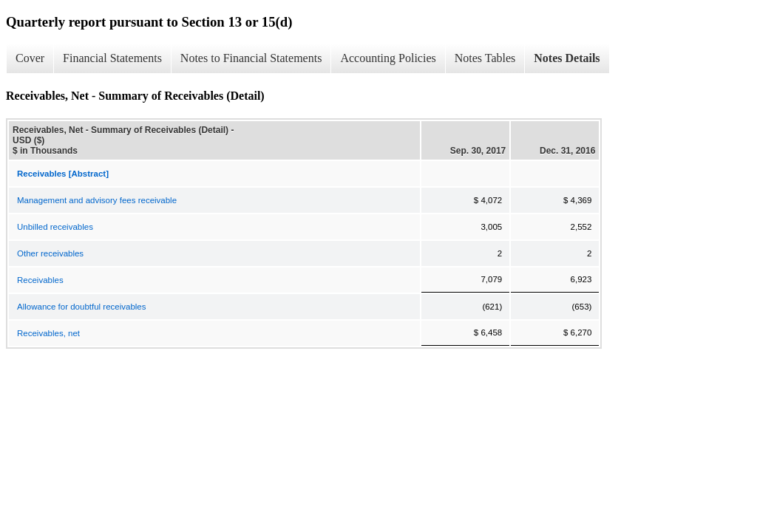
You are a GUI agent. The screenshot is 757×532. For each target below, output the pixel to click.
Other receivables (50, 253)
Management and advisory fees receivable (97, 200)
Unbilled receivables (55, 227)
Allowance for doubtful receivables (82, 307)
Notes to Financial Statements (251, 58)
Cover (30, 58)
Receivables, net (48, 333)
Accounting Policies (388, 58)
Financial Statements (112, 58)
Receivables (40, 280)
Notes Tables (485, 58)
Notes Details (567, 58)
